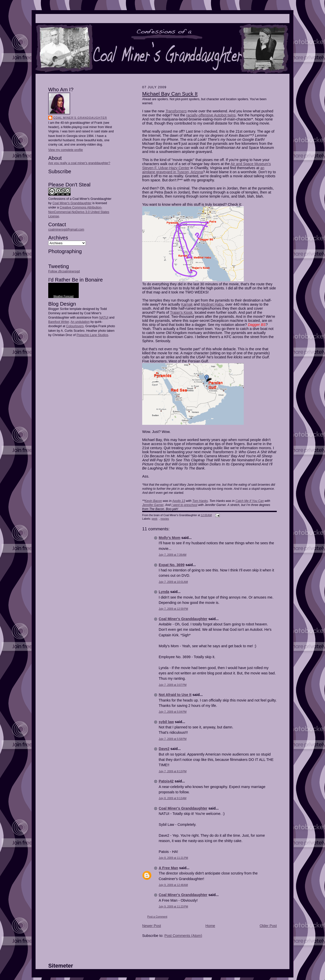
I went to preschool (184, 505)
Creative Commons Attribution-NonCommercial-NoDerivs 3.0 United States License (79, 212)
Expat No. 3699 (172, 565)
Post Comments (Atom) (183, 936)
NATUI (104, 318)
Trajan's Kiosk (181, 312)
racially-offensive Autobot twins (211, 115)
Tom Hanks (200, 501)
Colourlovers (75, 326)
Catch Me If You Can (250, 501)
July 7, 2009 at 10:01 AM (173, 582)
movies (165, 519)
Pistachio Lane (87, 335)
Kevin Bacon (153, 501)
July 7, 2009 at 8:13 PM (173, 771)
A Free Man (168, 868)
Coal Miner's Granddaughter (80, 118)
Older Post (268, 926)
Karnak (187, 304)
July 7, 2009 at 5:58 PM (173, 739)
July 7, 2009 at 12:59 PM (173, 609)
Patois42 (166, 781)
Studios (103, 335)
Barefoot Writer (59, 322)
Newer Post (152, 926)
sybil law (166, 722)
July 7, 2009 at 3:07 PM (173, 685)
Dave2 (164, 749)
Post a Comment (157, 917)
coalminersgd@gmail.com (66, 230)
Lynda (164, 592)
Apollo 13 (179, 501)
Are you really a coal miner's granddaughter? (79, 163)
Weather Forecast (63, 296)
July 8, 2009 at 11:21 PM (173, 858)
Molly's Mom (169, 538)
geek (155, 519)
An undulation (80, 322)
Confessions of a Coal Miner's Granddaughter (80, 199)
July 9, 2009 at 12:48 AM (173, 885)
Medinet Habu (212, 304)
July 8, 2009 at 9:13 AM (173, 798)
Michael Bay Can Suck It (170, 94)
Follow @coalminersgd (64, 271)
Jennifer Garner (153, 505)
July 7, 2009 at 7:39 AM (173, 555)
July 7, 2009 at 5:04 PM (173, 712)
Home (210, 926)
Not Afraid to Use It (175, 695)
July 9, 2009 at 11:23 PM (173, 906)
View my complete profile (66, 150)
